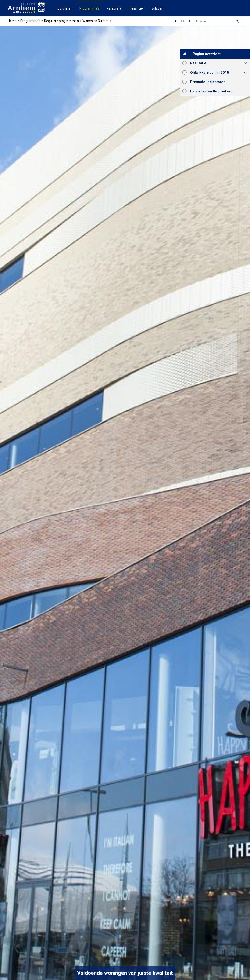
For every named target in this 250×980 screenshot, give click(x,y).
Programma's (89, 8)
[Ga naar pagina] (182, 21)
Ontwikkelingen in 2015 (210, 73)
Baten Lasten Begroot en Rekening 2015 (220, 91)
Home (12, 21)
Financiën (138, 8)
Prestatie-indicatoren (208, 82)
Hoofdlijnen (64, 8)
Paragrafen (115, 8)
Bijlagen (157, 8)
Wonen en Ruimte (96, 21)
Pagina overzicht (207, 54)
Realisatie (198, 63)
